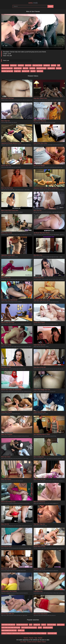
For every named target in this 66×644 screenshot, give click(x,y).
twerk (40, 628)
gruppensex (51, 68)
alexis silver (61, 625)
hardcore (32, 68)
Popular (31, 638)
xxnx (33, 3)
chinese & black (48, 628)
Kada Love (6, 60)
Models (40, 638)
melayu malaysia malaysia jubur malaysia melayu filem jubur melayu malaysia (24, 633)
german (54, 65)
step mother (5, 65)
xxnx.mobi (23, 642)
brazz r (44, 625)
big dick (33, 71)
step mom (28, 65)
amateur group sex (7, 71)
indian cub (21, 630)
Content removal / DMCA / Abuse (36, 642)
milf (59, 65)
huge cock (17, 71)
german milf (26, 71)
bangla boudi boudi (22, 625)
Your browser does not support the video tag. (33, 31)
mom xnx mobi (52, 633)
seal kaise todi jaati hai (8, 625)
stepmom (21, 65)
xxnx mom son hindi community (11, 628)
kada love (40, 71)
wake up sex (18, 68)
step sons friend (37, 65)
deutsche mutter (41, 68)
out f (31, 625)
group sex (13, 65)
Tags (36, 638)
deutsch (59, 68)
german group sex (7, 68)
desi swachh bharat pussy (29, 628)
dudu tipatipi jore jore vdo (9, 630)
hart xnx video (52, 625)
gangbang (47, 65)
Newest (26, 638)
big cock (26, 68)
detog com (37, 625)
